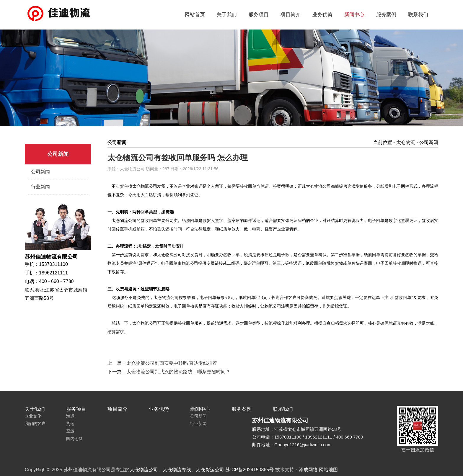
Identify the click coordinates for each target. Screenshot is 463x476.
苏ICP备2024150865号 (250, 470)
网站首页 (195, 15)
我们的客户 (35, 423)
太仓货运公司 (210, 470)
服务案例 (386, 15)
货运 (70, 423)
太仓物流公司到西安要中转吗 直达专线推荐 (172, 363)
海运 (70, 416)
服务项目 (259, 15)
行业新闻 (40, 187)
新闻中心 (354, 15)
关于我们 (227, 15)
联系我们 (418, 15)
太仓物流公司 (144, 470)
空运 (70, 431)
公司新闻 (40, 172)
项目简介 (291, 15)
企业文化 (33, 416)
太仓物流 (406, 142)
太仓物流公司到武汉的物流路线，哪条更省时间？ (178, 372)
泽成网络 (308, 470)
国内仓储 (74, 439)
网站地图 (328, 470)
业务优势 (322, 15)
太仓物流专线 (177, 470)
